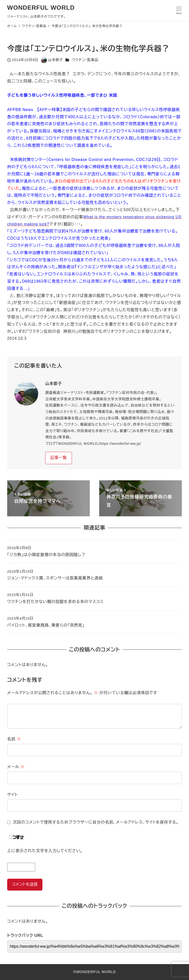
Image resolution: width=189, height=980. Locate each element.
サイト (13, 795)
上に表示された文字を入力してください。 (45, 851)
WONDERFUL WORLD (41, 8)
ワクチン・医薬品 (85, 60)
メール (16, 767)
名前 (14, 739)
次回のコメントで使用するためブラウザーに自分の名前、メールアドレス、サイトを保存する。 (96, 822)
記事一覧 (59, 458)
